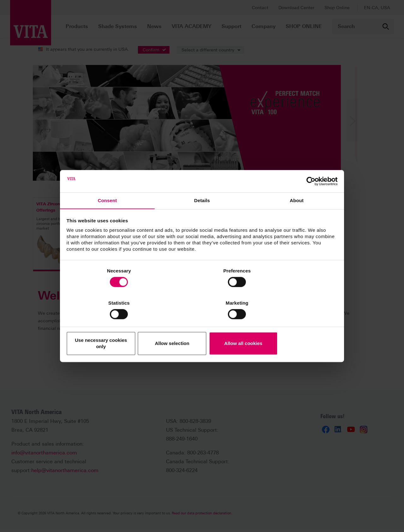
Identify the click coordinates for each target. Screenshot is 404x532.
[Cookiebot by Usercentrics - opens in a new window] (309, 201)
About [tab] (297, 221)
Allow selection (202, 327)
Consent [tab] (107, 221)
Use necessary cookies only (111, 327)
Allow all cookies (293, 327)
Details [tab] (202, 221)
